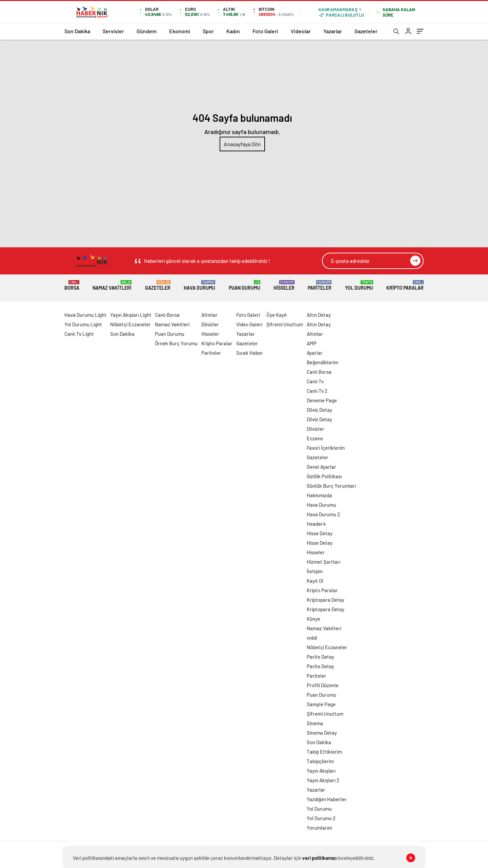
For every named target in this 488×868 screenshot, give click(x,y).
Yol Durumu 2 (321, 818)
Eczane (315, 438)
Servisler (113, 31)
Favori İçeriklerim (326, 448)
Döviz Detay (319, 410)
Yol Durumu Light (83, 324)
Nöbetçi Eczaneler (130, 324)
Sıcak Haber (250, 353)
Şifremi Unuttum (285, 324)
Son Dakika (77, 31)
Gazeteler (366, 31)
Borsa (72, 285)
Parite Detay (320, 657)
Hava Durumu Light (85, 315)
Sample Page (321, 704)
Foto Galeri (265, 31)
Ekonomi (180, 31)
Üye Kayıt (277, 315)
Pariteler (320, 285)
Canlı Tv (315, 381)
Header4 (316, 524)
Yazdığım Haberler (327, 799)
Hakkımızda (319, 495)
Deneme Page (322, 400)
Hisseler (284, 285)
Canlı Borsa (167, 315)
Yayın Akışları (321, 771)
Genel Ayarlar (321, 467)
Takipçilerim (320, 761)
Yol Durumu (359, 285)
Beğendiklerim (322, 362)
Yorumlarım (319, 828)
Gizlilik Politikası (324, 476)
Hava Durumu (199, 285)
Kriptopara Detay (326, 600)
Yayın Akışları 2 (323, 780)
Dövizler (210, 324)
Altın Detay (319, 315)
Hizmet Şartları (323, 562)
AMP (312, 343)
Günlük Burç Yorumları (331, 486)
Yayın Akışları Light (131, 315)
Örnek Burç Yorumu (176, 343)
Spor (208, 31)
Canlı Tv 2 (317, 391)
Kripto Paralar (405, 285)
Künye (313, 619)
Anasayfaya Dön (242, 144)
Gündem (147, 31)
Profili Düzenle (323, 685)
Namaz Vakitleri (112, 285)
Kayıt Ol (315, 581)
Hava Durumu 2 (323, 514)
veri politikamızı (319, 858)
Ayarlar (315, 353)
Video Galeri (249, 324)
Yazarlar (333, 31)
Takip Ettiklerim (324, 752)
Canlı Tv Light (79, 334)
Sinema (315, 723)
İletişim (315, 571)
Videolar (301, 31)
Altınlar (209, 315)
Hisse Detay (320, 533)
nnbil (312, 638)
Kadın (233, 31)
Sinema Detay (322, 733)
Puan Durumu (245, 285)
